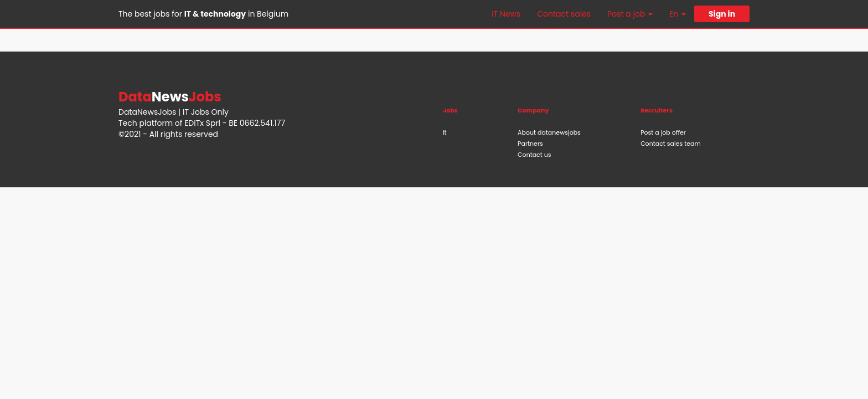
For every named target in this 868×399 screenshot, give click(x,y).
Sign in (722, 14)
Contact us (534, 155)
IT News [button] (506, 14)
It (445, 132)
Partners (530, 144)
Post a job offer (663, 132)
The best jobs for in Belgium (203, 14)
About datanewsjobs (549, 132)
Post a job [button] (630, 14)
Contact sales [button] (564, 14)
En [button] (678, 14)
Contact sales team (671, 144)
